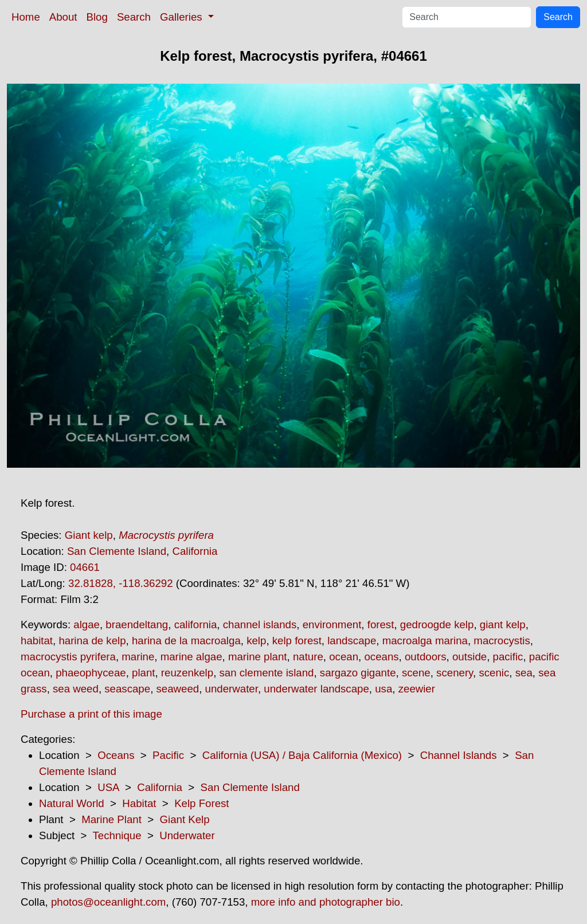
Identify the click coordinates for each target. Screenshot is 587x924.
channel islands (260, 625)
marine (138, 657)
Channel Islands (459, 755)
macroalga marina (425, 641)
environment (332, 625)
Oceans (116, 755)
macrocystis (502, 641)
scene (416, 673)
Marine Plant (111, 819)
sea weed (76, 689)
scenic (494, 673)
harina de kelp (92, 641)
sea (524, 673)
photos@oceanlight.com (108, 902)
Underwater (187, 835)
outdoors (426, 657)
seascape (127, 689)
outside (469, 657)
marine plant (258, 657)
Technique (117, 835)
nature (308, 657)
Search (134, 17)
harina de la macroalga (186, 641)
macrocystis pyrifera (68, 657)
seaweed (178, 689)
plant (143, 673)
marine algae (191, 657)
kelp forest (297, 641)
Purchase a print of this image (91, 714)
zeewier (417, 689)
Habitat (139, 803)
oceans (381, 657)
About (63, 17)
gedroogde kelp (437, 625)
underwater (232, 689)
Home (26, 17)
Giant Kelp (185, 819)
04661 (85, 567)
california (196, 625)
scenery (455, 673)
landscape (352, 641)
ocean (344, 657)
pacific (508, 657)
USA (108, 787)
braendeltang (137, 625)
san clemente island (267, 673)
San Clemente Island (117, 551)
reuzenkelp (187, 673)
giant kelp (503, 625)
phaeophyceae (91, 673)
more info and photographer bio (326, 902)
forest (381, 625)
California (195, 551)
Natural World (72, 803)
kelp (256, 641)
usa (383, 689)
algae (87, 625)
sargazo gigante (358, 673)
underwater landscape (316, 689)
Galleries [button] (183, 17)
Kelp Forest (201, 803)
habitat (37, 641)
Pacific (168, 755)
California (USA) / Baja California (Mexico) (302, 755)
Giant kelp (89, 535)
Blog (97, 17)
